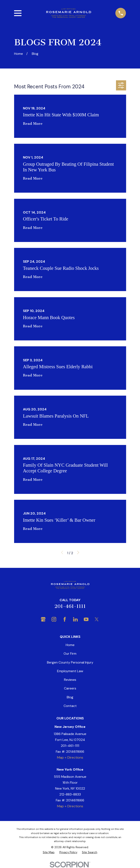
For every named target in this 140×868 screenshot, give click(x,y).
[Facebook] (65, 619)
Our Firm (70, 654)
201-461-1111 (70, 606)
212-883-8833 (70, 794)
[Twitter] (97, 619)
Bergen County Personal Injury (70, 662)
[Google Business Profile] (43, 619)
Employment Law (70, 671)
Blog (70, 697)
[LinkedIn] (75, 619)
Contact (70, 706)
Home (70, 645)
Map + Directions (70, 757)
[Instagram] (54, 619)
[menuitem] (49, 852)
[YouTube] (86, 619)
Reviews (70, 680)
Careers (70, 688)
